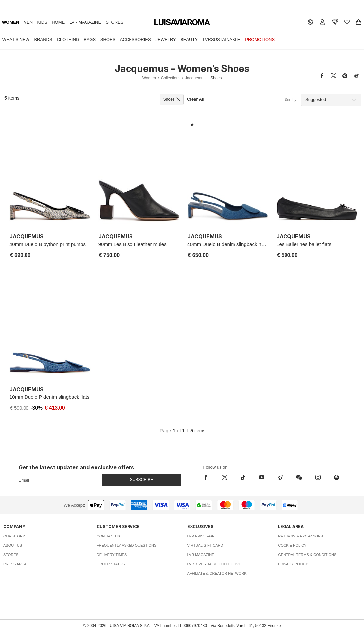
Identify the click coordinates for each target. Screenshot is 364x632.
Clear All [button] (196, 99)
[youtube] (262, 477)
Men (28, 22)
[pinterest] (337, 477)
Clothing (68, 40)
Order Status (111, 564)
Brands (43, 40)
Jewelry (166, 40)
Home (58, 22)
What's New (16, 40)
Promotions (260, 40)
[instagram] (318, 477)
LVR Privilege (201, 536)
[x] (225, 477)
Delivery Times (112, 555)
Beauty (189, 40)
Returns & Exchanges (300, 536)
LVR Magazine (85, 22)
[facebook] (208, 477)
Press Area (15, 564)
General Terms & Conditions (307, 555)
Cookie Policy (292, 545)
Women (10, 22)
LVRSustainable (222, 40)
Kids (42, 22)
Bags (90, 40)
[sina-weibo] (280, 477)
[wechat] (299, 477)
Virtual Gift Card (205, 545)
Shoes (108, 40)
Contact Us (108, 536)
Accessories (135, 40)
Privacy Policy (293, 564)
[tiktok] (243, 477)
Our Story (14, 536)
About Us (13, 545)
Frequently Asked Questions (127, 545)
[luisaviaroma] (182, 22)
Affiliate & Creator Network (217, 573)
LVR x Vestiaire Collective (214, 564)
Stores (114, 22)
